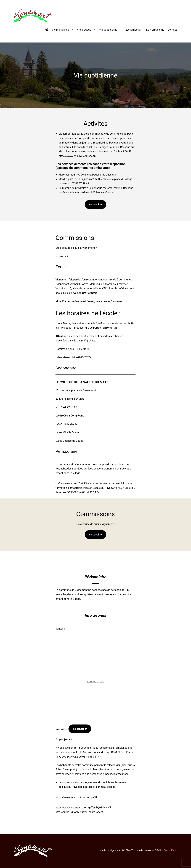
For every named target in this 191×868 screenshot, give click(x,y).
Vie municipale (60, 30)
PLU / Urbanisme (154, 30)
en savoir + (95, 205)
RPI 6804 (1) (83, 349)
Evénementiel (133, 30)
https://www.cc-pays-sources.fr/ (77, 156)
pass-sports (61, 729)
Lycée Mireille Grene (67, 432)
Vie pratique (84, 30)
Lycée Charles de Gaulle (69, 441)
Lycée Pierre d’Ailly (66, 424)
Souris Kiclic (170, 850)
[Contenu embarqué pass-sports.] (95, 682)
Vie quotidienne (108, 30)
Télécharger (80, 729)
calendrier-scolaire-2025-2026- (73, 357)
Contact (172, 30)
